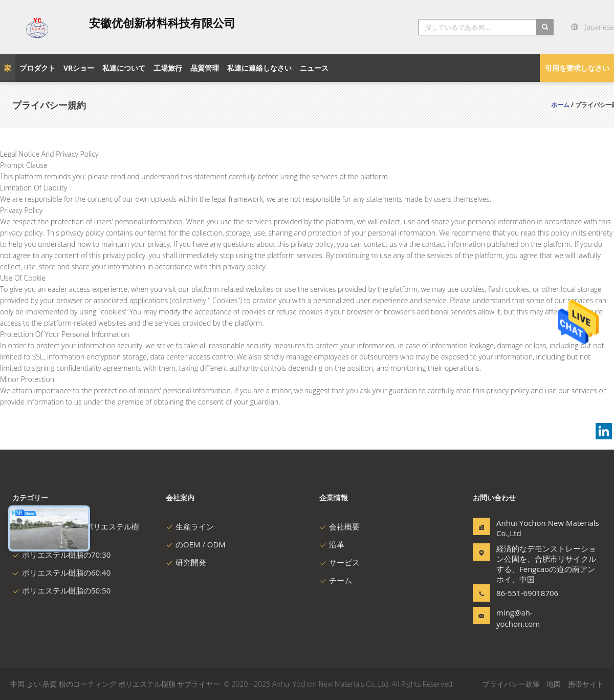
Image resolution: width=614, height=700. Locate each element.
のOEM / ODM (196, 544)
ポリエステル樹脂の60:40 (61, 572)
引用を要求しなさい (577, 68)
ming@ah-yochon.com (518, 618)
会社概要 (339, 526)
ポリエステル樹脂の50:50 (61, 590)
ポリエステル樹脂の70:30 (61, 555)
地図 (554, 684)
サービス (339, 562)
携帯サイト (586, 684)
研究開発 (186, 562)
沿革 (332, 544)
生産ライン (190, 526)
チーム (336, 580)
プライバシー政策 (511, 684)
